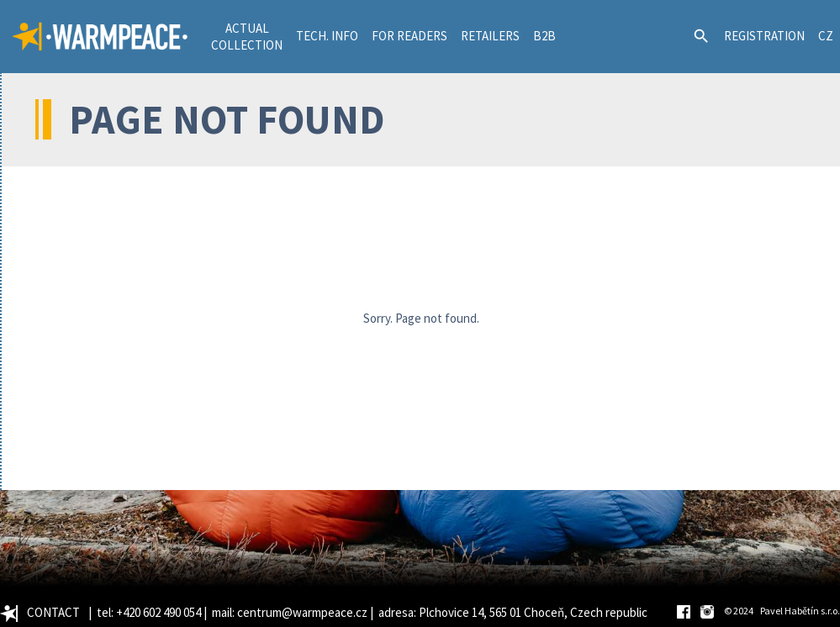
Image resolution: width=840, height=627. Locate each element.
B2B (544, 36)
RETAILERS (490, 36)
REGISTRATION (764, 36)
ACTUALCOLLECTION (247, 37)
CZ (826, 36)
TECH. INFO (327, 36)
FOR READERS (409, 36)
